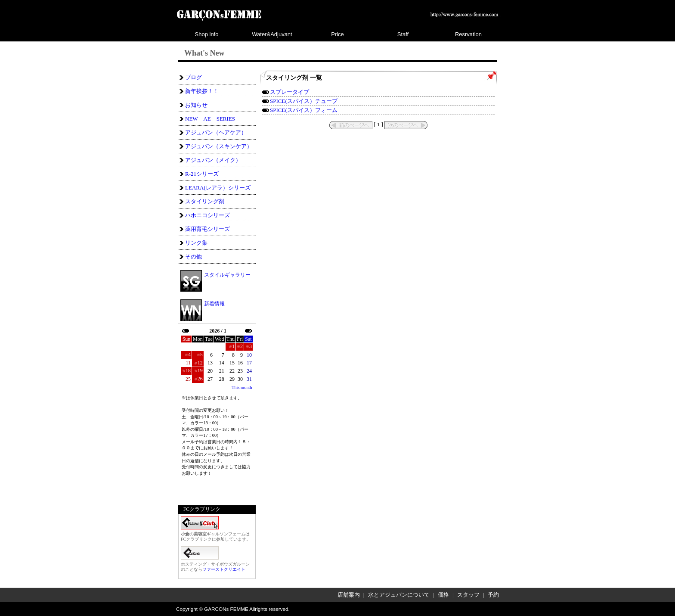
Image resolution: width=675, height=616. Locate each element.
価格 (443, 595)
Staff (403, 34)
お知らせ (196, 105)
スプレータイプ (290, 92)
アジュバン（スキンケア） (219, 146)
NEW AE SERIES (210, 119)
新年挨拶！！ (202, 91)
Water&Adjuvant (272, 34)
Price (337, 34)
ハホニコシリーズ (207, 215)
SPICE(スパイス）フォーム (304, 110)
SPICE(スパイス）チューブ (304, 101)
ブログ (194, 77)
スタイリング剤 (205, 201)
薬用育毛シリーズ (207, 229)
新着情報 (214, 304)
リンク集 (196, 243)
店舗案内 (349, 595)
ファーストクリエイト (224, 569)
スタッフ (468, 595)
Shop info (207, 34)
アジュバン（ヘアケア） (216, 132)
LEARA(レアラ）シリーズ (218, 188)
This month (242, 387)
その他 (194, 257)
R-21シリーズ (202, 174)
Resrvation (468, 34)
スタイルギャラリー (227, 275)
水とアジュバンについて (399, 595)
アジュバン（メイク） (213, 160)
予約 (493, 595)
